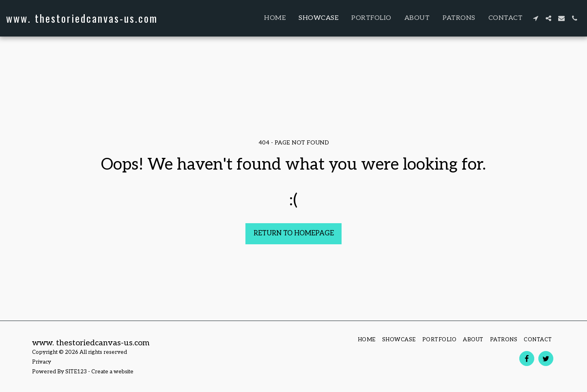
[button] (535, 18)
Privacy (42, 362)
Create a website (112, 372)
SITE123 (76, 372)
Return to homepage (294, 233)
